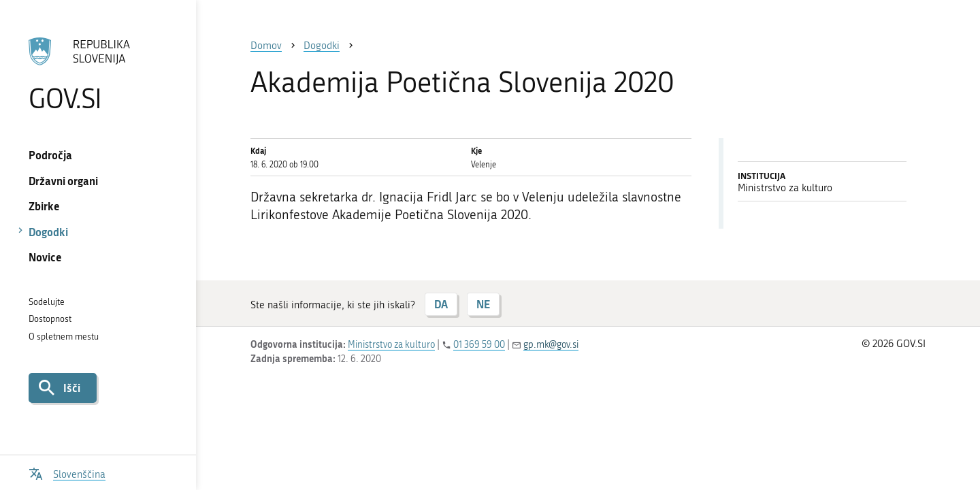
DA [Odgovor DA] (441, 304)
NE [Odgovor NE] (483, 304)
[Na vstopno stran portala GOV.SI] (98, 74)
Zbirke (44, 206)
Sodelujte (47, 302)
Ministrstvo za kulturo (391, 345)
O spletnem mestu (64, 337)
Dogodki (48, 232)
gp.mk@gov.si (551, 345)
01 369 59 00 (479, 345)
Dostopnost (50, 319)
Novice (45, 257)
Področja (50, 155)
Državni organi (63, 181)
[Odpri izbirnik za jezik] (67, 473)
